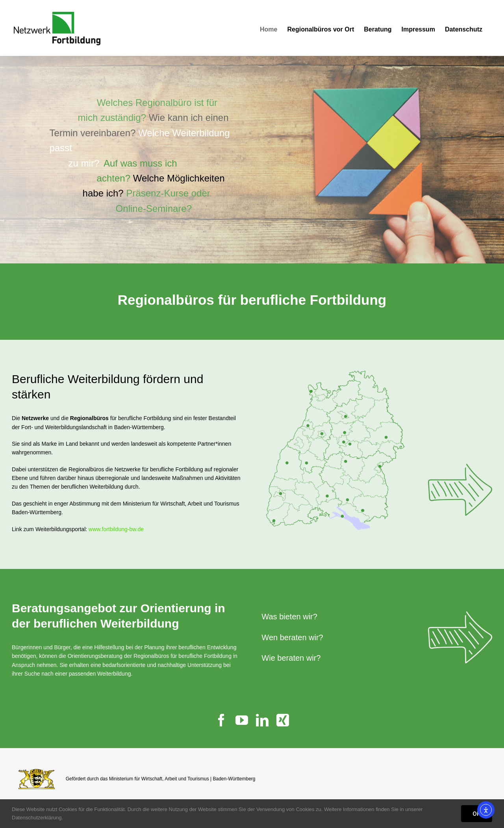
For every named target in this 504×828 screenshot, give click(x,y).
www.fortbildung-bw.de (116, 529)
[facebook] (221, 720)
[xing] (283, 720)
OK (477, 814)
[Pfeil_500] (460, 467)
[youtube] (242, 720)
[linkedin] (262, 720)
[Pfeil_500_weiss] (460, 614)
